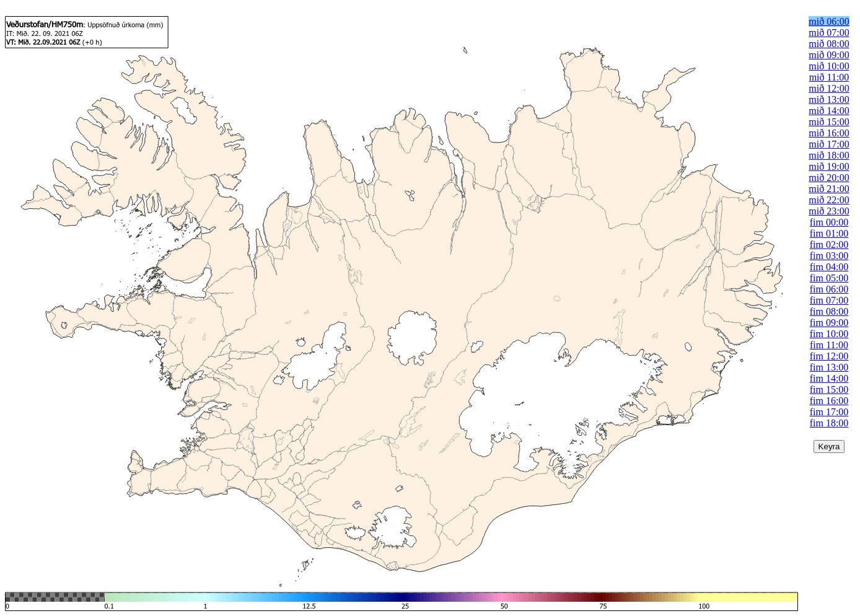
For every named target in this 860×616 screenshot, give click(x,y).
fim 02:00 (829, 244)
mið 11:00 (829, 77)
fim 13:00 (829, 367)
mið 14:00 (829, 111)
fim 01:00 (829, 233)
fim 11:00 (829, 345)
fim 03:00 (829, 256)
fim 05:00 (829, 278)
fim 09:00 (829, 323)
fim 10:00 (829, 334)
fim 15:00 (829, 389)
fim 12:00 (829, 356)
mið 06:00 (829, 21)
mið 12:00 (829, 88)
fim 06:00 (829, 289)
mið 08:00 (829, 44)
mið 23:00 (829, 211)
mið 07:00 (829, 33)
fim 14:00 (829, 378)
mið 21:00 (829, 189)
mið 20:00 (829, 178)
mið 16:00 (829, 133)
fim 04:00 (829, 267)
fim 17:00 (829, 412)
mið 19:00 (829, 166)
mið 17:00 (829, 144)
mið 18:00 (829, 155)
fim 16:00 (829, 401)
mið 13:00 (829, 99)
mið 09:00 (829, 55)
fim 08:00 (829, 311)
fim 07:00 (829, 300)
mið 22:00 (829, 200)
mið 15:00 (829, 122)
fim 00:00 (829, 222)
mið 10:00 (829, 66)
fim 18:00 (829, 423)
